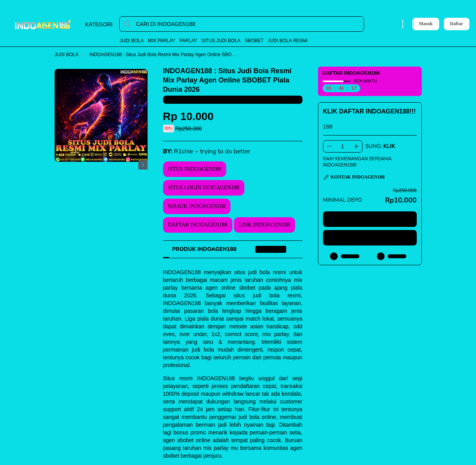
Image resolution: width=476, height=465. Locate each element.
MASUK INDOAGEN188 (197, 206)
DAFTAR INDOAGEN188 (198, 225)
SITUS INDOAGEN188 (195, 169)
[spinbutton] (343, 146)
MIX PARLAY (162, 41)
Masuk (426, 24)
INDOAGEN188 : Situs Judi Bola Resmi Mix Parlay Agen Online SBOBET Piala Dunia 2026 (188, 55)
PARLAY (188, 41)
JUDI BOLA (132, 41)
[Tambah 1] (356, 146)
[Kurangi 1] (329, 146)
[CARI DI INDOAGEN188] (248, 24)
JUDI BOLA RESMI (288, 41)
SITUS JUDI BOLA (221, 41)
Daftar (457, 24)
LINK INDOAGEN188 (265, 225)
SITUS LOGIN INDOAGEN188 (204, 188)
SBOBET (254, 41)
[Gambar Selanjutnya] (143, 165)
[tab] (204, 249)
